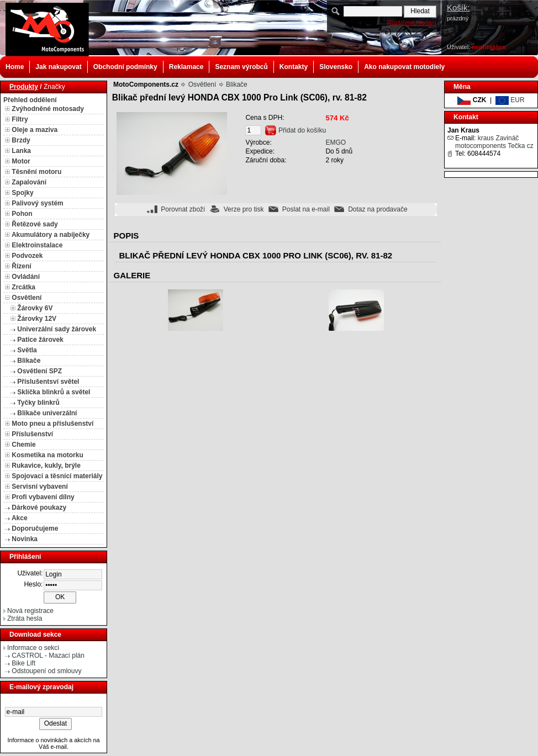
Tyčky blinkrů (38, 403)
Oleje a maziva (35, 130)
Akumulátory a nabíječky (51, 235)
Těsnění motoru (36, 172)
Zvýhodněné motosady (48, 109)
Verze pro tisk (244, 209)
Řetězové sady (35, 224)
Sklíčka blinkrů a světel (54, 392)
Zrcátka (23, 287)
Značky (54, 87)
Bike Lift (23, 663)
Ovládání (26, 277)
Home (15, 67)
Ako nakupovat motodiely (404, 67)
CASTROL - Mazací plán (48, 655)
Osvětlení (27, 298)
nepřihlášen (489, 47)
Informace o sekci (33, 648)
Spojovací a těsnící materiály (57, 476)
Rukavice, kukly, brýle (46, 466)
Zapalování (29, 182)
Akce (20, 518)
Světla (27, 350)
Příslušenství (32, 434)
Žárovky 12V (37, 319)
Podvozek (27, 256)
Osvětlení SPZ (39, 371)
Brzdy (21, 140)
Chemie (23, 445)
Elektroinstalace (37, 245)
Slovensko (336, 67)
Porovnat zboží (183, 209)
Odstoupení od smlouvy (46, 671)
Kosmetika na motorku (47, 455)
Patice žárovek (40, 340)
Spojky (22, 193)
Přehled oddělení (30, 100)
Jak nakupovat (58, 67)
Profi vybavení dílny (43, 497)
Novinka (25, 539)
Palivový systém (37, 203)
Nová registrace (30, 611)
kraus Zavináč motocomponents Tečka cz (494, 142)
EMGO (336, 142)
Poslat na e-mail (306, 209)
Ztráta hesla (25, 618)
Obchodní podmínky (125, 67)
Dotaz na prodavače (378, 209)
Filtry (20, 119)
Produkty (24, 87)
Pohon (22, 214)
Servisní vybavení (39, 487)
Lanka (21, 151)
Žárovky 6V (35, 308)
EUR (510, 100)
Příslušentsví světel (48, 382)
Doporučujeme (35, 528)
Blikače (29, 361)
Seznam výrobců (241, 67)
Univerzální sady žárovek (57, 329)
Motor (21, 161)
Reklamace (186, 67)
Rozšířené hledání (412, 23)
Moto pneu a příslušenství (52, 424)
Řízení (21, 266)
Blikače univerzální (47, 413)
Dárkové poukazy (39, 507)
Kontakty (294, 67)
